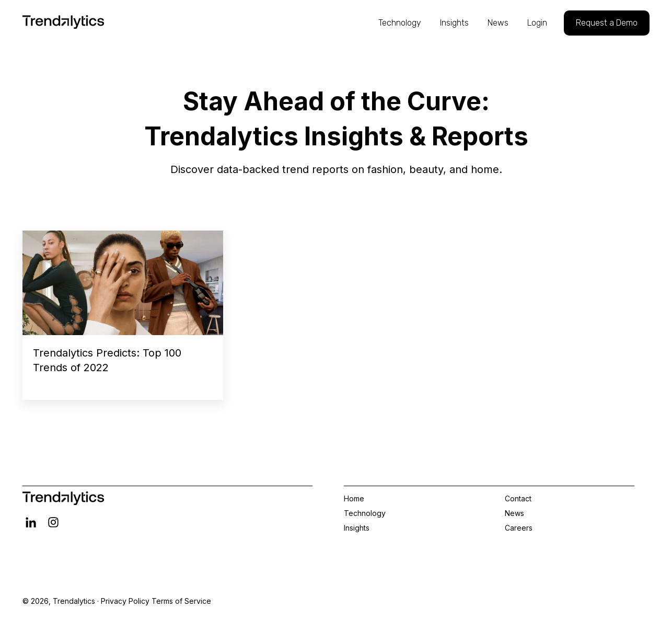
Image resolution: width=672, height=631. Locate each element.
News (498, 23)
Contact (518, 498)
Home (354, 498)
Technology (400, 23)
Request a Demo (607, 23)
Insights (454, 23)
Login (537, 23)
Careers (519, 528)
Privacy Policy (125, 601)
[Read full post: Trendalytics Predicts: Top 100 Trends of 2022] (123, 283)
